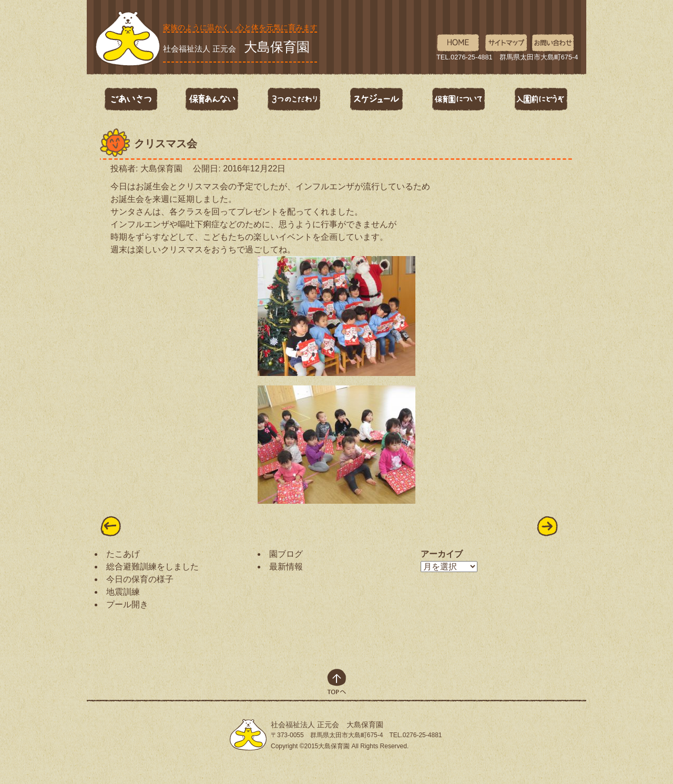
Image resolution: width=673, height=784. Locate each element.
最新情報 (286, 567)
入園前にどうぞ (541, 99)
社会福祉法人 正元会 (236, 47)
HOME (458, 43)
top (337, 682)
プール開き (127, 604)
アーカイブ (442, 554)
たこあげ (123, 554)
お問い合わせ (553, 43)
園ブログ (286, 554)
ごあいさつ (130, 99)
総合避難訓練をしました (152, 567)
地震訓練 (123, 592)
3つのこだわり (294, 99)
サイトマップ (506, 43)
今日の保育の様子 (140, 579)
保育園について (458, 99)
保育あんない (212, 99)
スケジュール (376, 99)
